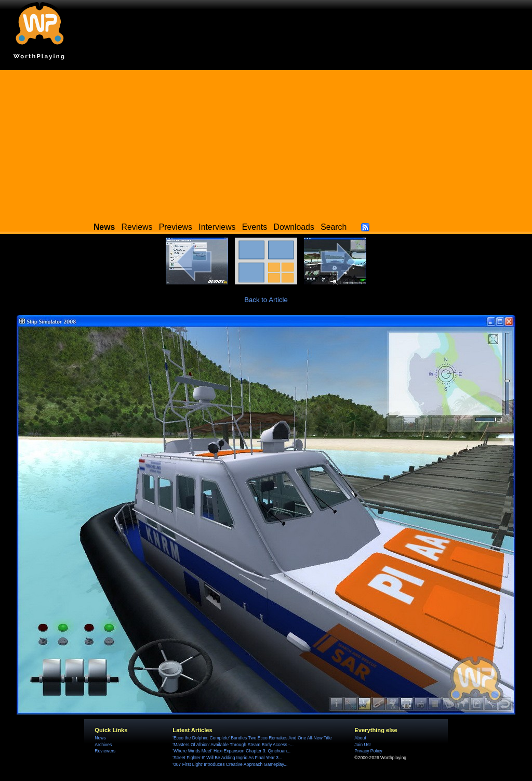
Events (255, 227)
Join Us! (362, 745)
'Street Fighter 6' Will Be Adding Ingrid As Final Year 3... (227, 758)
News (100, 738)
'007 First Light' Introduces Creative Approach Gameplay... (230, 764)
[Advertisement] (266, 143)
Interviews (217, 227)
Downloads (294, 227)
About (360, 738)
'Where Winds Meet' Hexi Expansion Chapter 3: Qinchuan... (231, 751)
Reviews (137, 227)
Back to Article (266, 300)
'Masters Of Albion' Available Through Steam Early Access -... (233, 745)
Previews (176, 227)
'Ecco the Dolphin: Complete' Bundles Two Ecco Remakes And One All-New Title (252, 738)
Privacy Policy (368, 751)
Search (334, 227)
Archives (103, 745)
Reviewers (105, 751)
